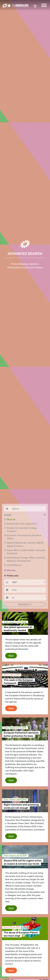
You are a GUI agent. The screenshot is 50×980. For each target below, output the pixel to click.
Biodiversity (24, 605)
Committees (14, 565)
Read (13, 655)
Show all (11, 519)
